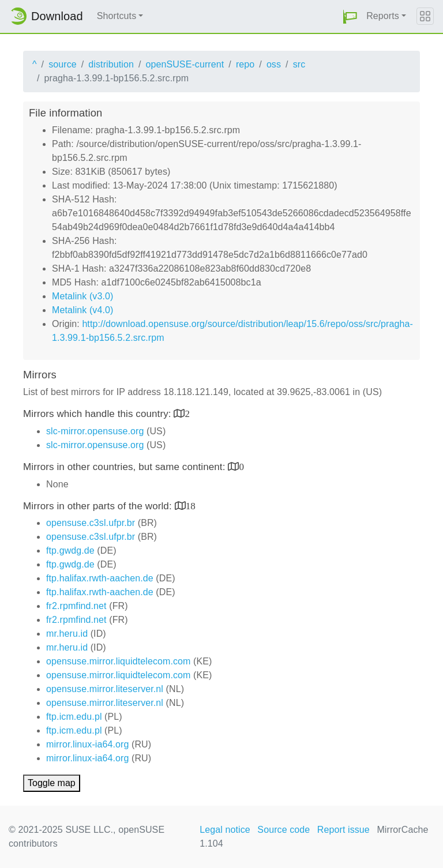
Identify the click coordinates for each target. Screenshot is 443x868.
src (299, 64)
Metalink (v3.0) (82, 296)
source (63, 64)
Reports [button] (383, 16)
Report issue (343, 830)
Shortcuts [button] (117, 16)
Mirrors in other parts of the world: (99, 506)
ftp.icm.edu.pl (74, 717)
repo (245, 64)
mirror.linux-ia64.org (87, 744)
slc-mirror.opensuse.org (95, 431)
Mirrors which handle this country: (98, 414)
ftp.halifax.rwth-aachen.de (100, 578)
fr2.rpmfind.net (76, 606)
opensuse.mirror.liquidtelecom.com (119, 661)
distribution (111, 64)
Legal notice (225, 830)
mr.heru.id (67, 634)
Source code (284, 830)
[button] (350, 16)
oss (274, 64)
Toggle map (52, 783)
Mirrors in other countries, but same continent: (125, 467)
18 (191, 506)
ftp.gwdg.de (70, 551)
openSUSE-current (185, 64)
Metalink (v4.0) (82, 310)
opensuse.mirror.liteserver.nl (105, 689)
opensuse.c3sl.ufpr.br (91, 523)
